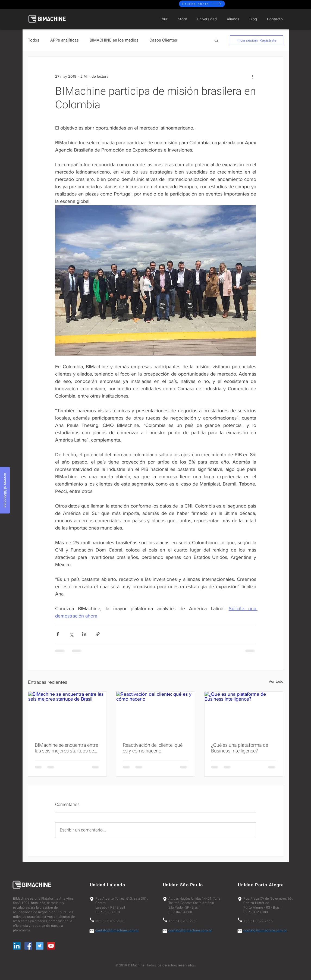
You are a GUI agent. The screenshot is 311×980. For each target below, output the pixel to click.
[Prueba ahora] (202, 4)
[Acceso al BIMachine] (5, 490)
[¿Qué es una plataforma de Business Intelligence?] (244, 714)
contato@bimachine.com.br (117, 930)
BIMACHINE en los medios (114, 40)
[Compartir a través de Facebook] (58, 634)
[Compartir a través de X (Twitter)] (71, 634)
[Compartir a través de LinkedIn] (84, 634)
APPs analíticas (65, 40)
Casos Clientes (163, 40)
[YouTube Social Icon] (51, 946)
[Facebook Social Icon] (28, 946)
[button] (216, 40)
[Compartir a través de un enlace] (98, 634)
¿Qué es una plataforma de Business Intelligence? (240, 748)
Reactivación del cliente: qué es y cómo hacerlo (153, 748)
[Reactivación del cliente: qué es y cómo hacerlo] (155, 714)
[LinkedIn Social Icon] (17, 946)
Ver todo (276, 681)
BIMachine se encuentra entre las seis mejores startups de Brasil (66, 748)
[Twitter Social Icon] (40, 946)
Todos (34, 40)
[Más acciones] (253, 76)
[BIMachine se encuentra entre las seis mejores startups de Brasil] (67, 714)
